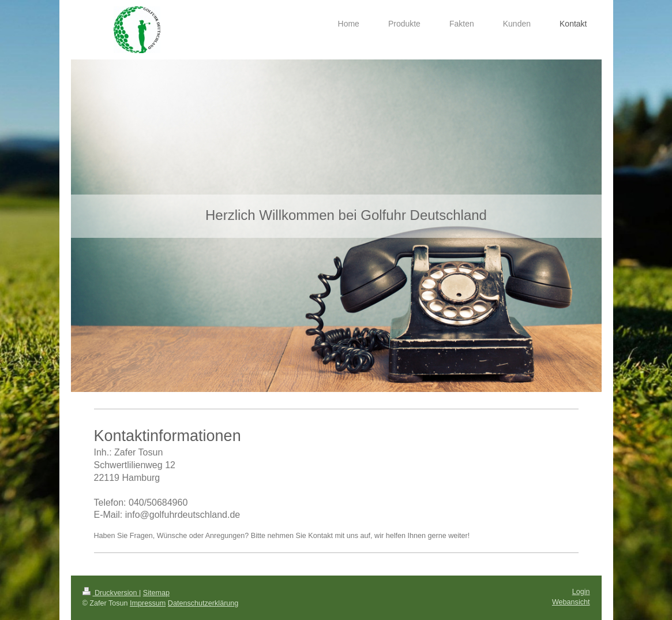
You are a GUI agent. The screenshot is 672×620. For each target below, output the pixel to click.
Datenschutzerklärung (203, 603)
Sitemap (156, 593)
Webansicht (571, 602)
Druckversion (111, 593)
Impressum (148, 603)
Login (581, 592)
